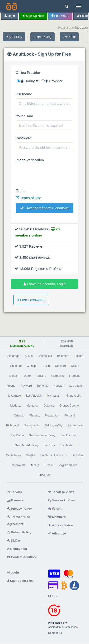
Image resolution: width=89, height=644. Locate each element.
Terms (21, 191)
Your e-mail (25, 116)
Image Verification (30, 160)
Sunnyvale (19, 465)
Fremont (74, 376)
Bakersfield (45, 356)
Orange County (69, 406)
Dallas (75, 366)
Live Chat (69, 37)
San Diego (17, 435)
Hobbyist (28, 81)
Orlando (19, 416)
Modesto (16, 406)
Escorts (15, 492)
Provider (52, 81)
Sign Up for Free (20, 581)
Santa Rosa (14, 455)
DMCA (14, 541)
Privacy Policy (19, 509)
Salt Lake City (54, 425)
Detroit (28, 376)
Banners (15, 500)
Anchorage (13, 356)
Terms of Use (28, 198)
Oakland (49, 406)
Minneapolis (73, 396)
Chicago (32, 366)
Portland (70, 416)
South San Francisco (54, 455)
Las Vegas (76, 386)
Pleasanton (52, 416)
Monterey (33, 406)
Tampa (35, 465)
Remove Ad (17, 549)
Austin (29, 356)
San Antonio (75, 425)
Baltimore (63, 356)
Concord (60, 366)
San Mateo (67, 445)
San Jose (49, 445)
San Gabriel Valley (27, 445)
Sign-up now (33, 16)
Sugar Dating (42, 37)
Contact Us (55, 633)
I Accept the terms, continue (44, 208)
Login (10, 16)
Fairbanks (58, 376)
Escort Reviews (61, 492)
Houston (59, 386)
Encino (42, 376)
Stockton (77, 455)
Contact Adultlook (22, 557)
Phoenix (35, 416)
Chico (46, 366)
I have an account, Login (45, 284)
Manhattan (54, 396)
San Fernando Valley (42, 435)
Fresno (11, 386)
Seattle (30, 455)
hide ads (81, 28)
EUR (53, 596)
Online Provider (28, 72)
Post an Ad (60, 16)
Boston (79, 356)
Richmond (13, 425)
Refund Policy (19, 532)
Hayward (26, 386)
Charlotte (16, 366)
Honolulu (43, 386)
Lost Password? (31, 300)
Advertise (57, 533)
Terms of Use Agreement (19, 520)
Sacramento (32, 425)
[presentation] (52, 174)
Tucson (49, 465)
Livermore (15, 396)
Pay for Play (14, 37)
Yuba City (44, 475)
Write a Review (61, 525)
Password (23, 138)
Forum (55, 509)
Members (57, 517)
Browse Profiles (62, 500)
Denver (14, 376)
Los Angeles (34, 396)
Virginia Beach (68, 465)
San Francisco (69, 435)
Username (24, 94)
